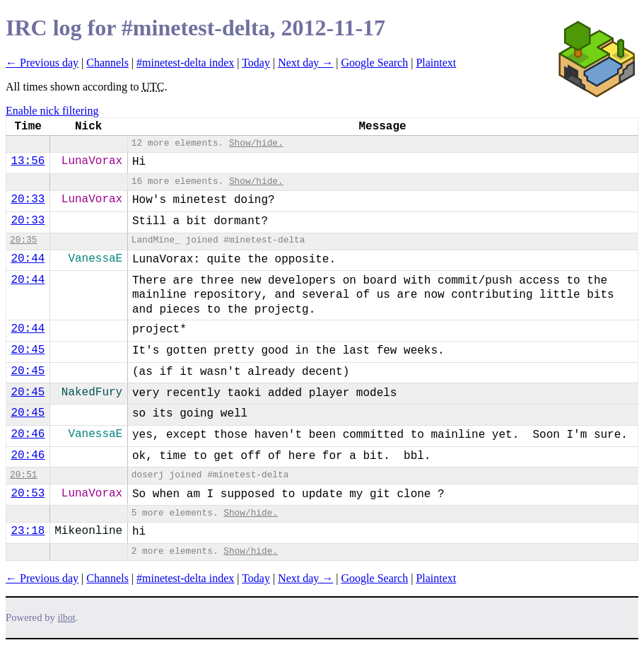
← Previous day (42, 63)
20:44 (28, 259)
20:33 (28, 199)
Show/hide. (256, 143)
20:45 (28, 350)
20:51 (23, 475)
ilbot (67, 618)
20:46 (28, 434)
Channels (107, 63)
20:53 (28, 494)
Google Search (375, 63)
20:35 (23, 240)
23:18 (28, 531)
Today (256, 63)
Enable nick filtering (52, 111)
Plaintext (436, 63)
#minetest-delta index (185, 63)
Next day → (305, 63)
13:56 (28, 161)
